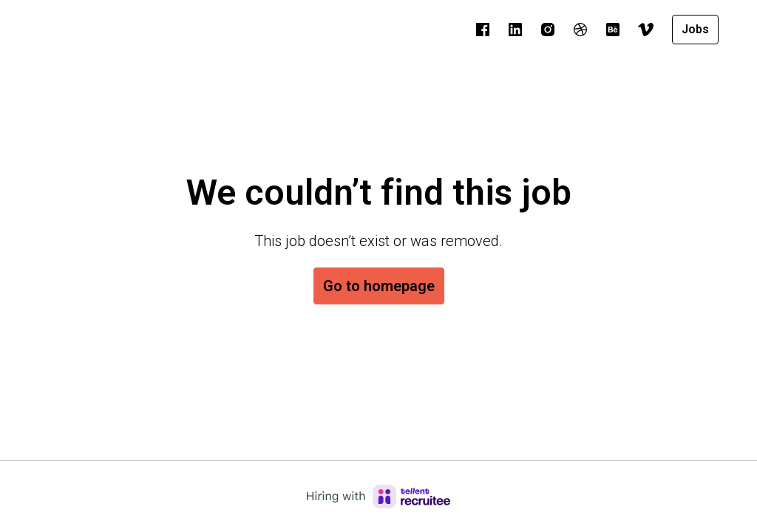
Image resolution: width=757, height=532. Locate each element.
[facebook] (483, 30)
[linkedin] (515, 30)
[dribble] (580, 30)
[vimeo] (645, 30)
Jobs (695, 29)
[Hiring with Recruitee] (378, 497)
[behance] (613, 30)
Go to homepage (379, 286)
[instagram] (548, 30)
